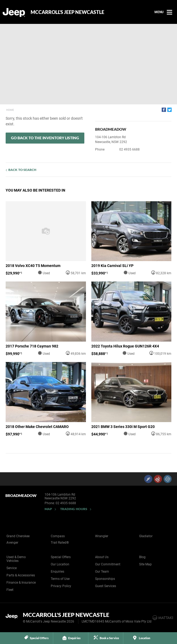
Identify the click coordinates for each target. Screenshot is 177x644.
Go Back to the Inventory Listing (45, 138)
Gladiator (146, 536)
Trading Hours (74, 509)
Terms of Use (60, 579)
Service (12, 568)
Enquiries (57, 572)
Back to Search (22, 170)
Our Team (102, 572)
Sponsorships (105, 579)
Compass (58, 536)
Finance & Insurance (21, 583)
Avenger (12, 543)
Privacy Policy (61, 586)
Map (48, 509)
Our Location (60, 564)
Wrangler (102, 536)
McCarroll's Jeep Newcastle (67, 12)
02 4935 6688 (129, 149)
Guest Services (106, 586)
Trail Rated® (60, 543)
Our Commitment (108, 564)
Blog (142, 557)
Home (10, 110)
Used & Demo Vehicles (16, 559)
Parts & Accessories (21, 575)
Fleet (10, 590)
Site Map (145, 564)
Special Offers (61, 557)
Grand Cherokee (18, 536)
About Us (102, 557)
